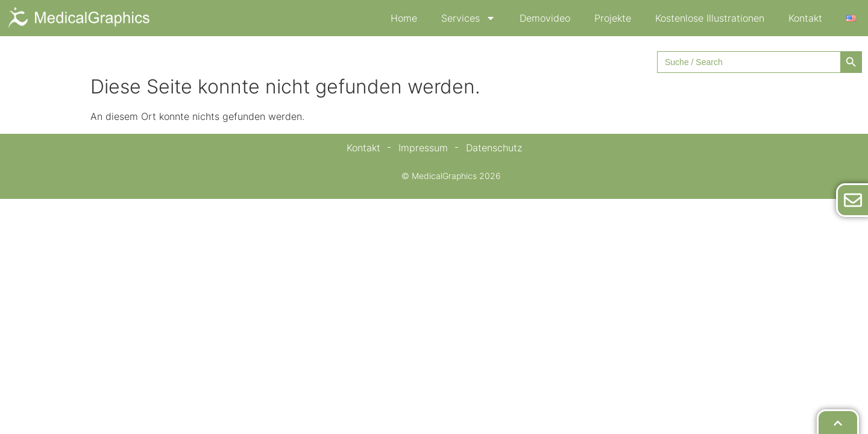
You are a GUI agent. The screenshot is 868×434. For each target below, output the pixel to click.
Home (404, 18)
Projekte (613, 18)
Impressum (423, 148)
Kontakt (805, 18)
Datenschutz (494, 148)
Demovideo (545, 18)
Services (468, 18)
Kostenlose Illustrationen (710, 18)
